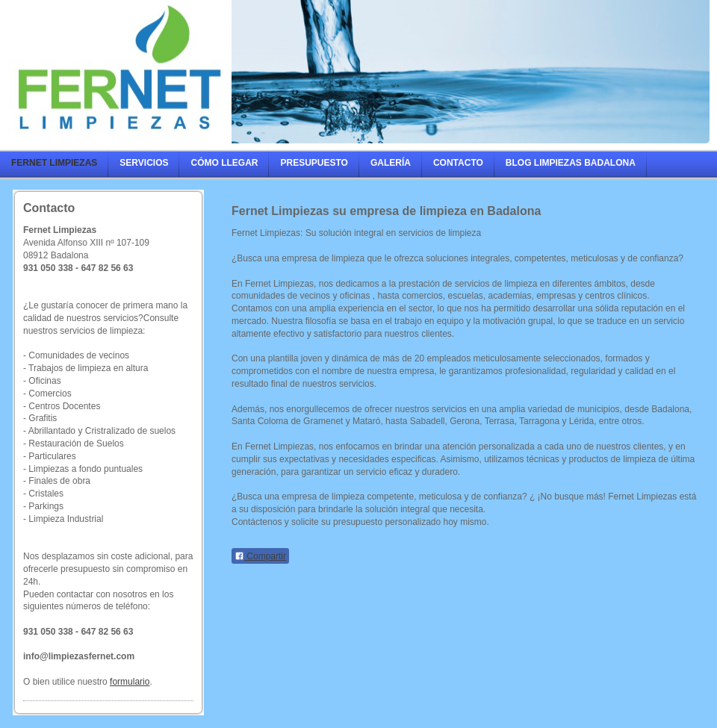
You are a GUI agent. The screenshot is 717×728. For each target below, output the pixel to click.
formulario (130, 682)
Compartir (260, 556)
